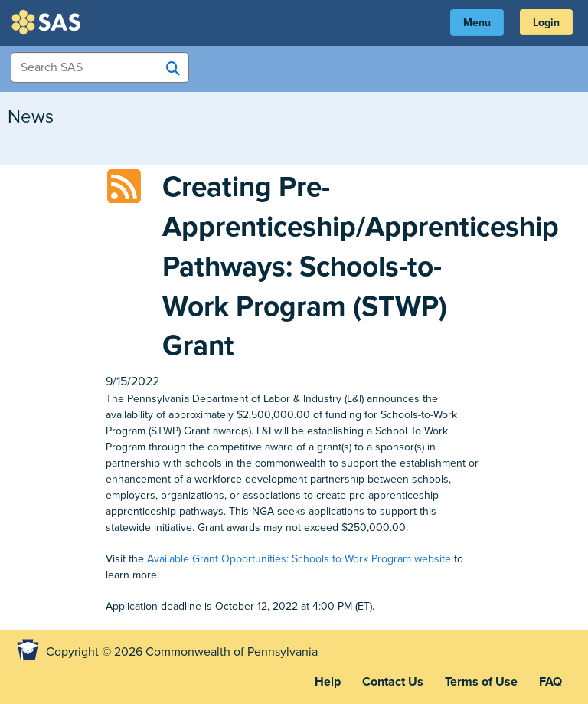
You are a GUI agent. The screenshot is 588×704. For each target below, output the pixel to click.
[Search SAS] (173, 68)
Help (328, 682)
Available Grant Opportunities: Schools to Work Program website (299, 559)
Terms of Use (481, 682)
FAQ (550, 682)
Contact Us (393, 682)
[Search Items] (100, 67)
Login (546, 23)
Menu (477, 23)
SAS (48, 22)
